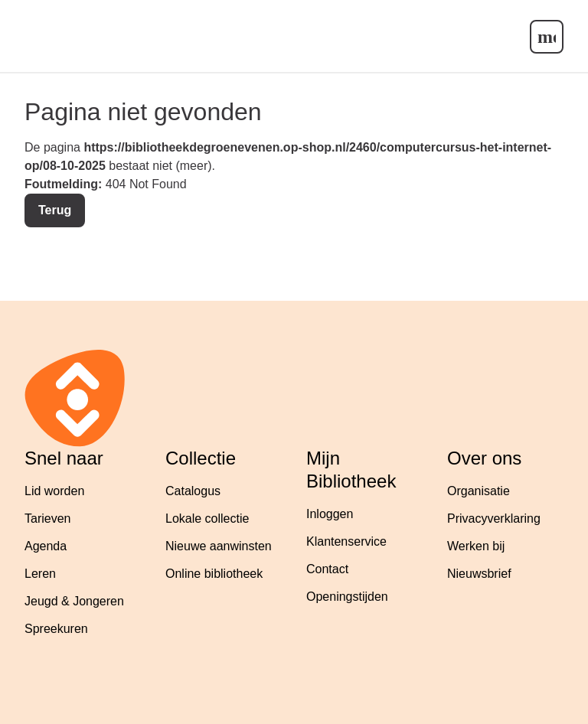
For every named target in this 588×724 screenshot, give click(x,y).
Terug (55, 210)
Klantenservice (346, 541)
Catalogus (193, 491)
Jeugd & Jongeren (74, 601)
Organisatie (479, 491)
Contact (327, 569)
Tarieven (47, 519)
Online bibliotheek (214, 574)
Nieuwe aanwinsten (219, 546)
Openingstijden (347, 597)
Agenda (46, 546)
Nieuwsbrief (479, 574)
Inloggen (330, 514)
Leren (40, 574)
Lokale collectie (207, 519)
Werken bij (476, 546)
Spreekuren (56, 629)
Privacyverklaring (494, 519)
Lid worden (54, 491)
